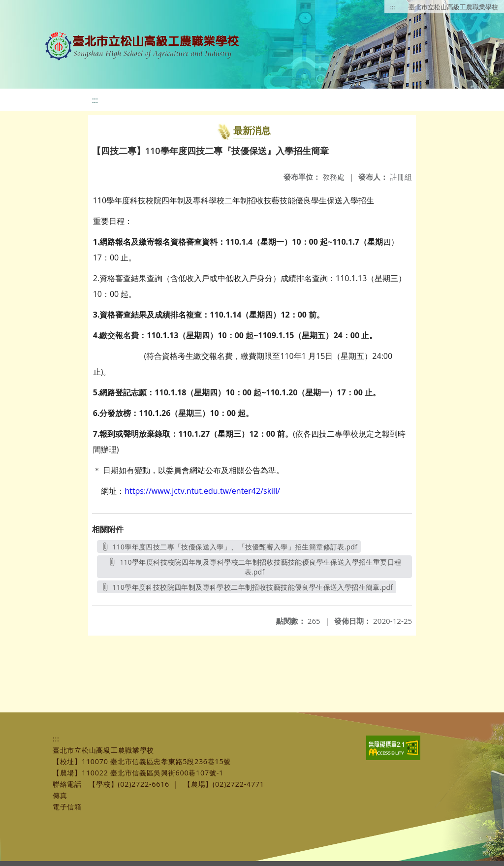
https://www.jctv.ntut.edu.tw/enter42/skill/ (202, 491)
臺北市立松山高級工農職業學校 (453, 7)
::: (393, 7)
